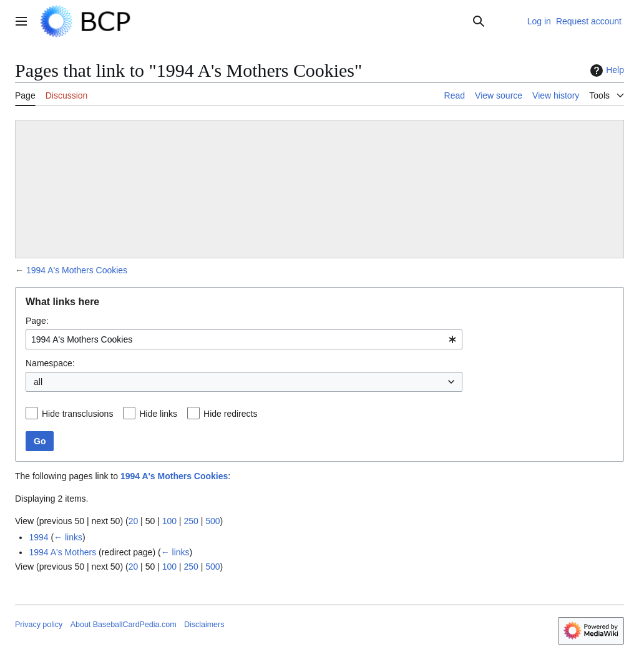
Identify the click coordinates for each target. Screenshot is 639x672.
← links (68, 537)
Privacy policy (39, 625)
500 (212, 521)
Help (606, 71)
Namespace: (50, 363)
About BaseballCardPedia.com (124, 625)
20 (134, 521)
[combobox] (244, 339)
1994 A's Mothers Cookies (77, 270)
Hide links (158, 414)
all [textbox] (38, 382)
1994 (38, 537)
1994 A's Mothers (62, 552)
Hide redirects (230, 414)
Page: (37, 321)
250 (191, 521)
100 (169, 521)
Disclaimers (204, 625)
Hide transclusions (77, 414)
